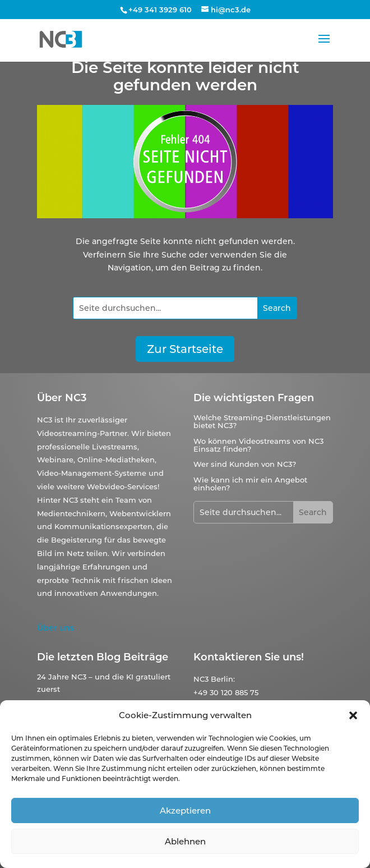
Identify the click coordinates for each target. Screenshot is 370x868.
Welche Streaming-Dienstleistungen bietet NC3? (262, 421)
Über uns (55, 628)
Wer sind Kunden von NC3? (245, 464)
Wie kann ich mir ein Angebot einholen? (250, 484)
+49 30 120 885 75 (226, 692)
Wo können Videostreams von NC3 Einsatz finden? (258, 445)
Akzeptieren (185, 810)
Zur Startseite (185, 349)
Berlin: (223, 679)
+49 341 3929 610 (160, 10)
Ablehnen (185, 841)
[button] (353, 715)
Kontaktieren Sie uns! (249, 657)
